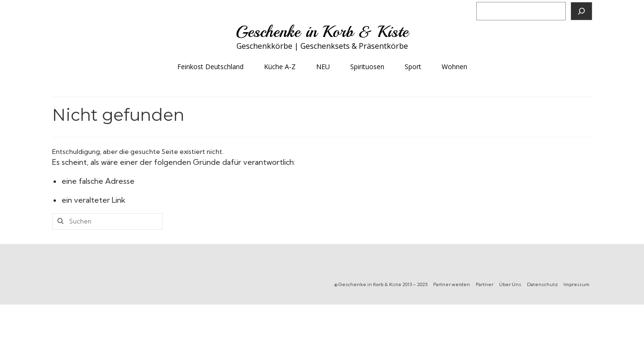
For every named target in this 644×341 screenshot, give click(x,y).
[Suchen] (581, 11)
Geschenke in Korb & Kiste (322, 32)
